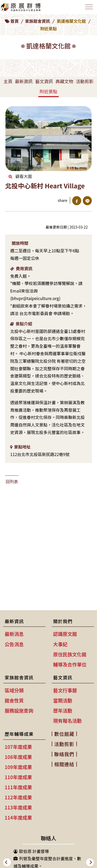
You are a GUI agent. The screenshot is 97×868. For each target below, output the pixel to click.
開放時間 (20, 243)
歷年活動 (63, 710)
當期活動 (63, 700)
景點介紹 (21, 324)
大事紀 (60, 644)
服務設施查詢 (19, 710)
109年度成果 (18, 767)
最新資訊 (24, 81)
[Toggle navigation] (89, 7)
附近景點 (48, 91)
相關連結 (64, 764)
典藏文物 (64, 81)
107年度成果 (18, 747)
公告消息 (14, 644)
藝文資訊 (44, 81)
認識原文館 (65, 634)
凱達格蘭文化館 (71, 21)
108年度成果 (18, 757)
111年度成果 (18, 787)
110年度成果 (18, 777)
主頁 (8, 81)
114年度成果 (18, 817)
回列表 (12, 481)
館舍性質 (14, 700)
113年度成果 (18, 807)
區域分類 (14, 690)
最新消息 (14, 634)
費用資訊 (21, 268)
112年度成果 (18, 797)
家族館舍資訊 (38, 21)
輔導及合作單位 (70, 664)
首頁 (14, 21)
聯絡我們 (64, 754)
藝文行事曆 (65, 690)
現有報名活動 (68, 721)
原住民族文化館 (70, 654)
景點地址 (20, 447)
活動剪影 (85, 81)
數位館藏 (64, 734)
